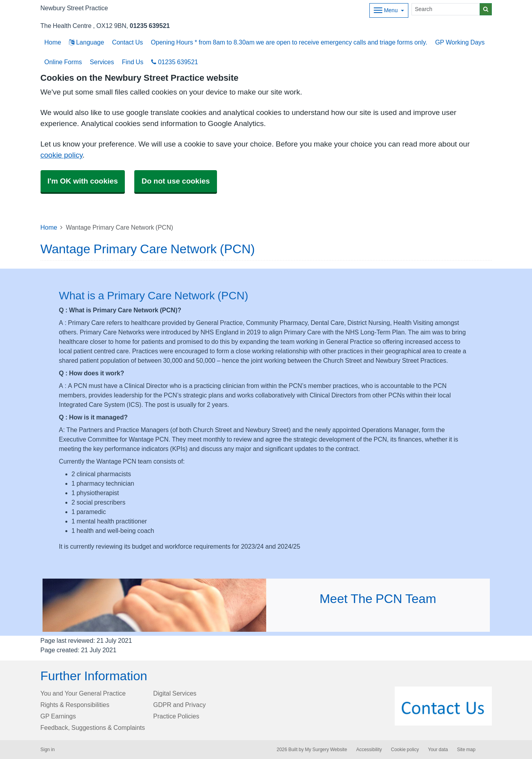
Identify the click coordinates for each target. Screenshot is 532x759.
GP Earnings (58, 716)
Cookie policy (405, 750)
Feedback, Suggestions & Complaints (93, 727)
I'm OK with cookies (83, 181)
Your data (438, 750)
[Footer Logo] (443, 706)
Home (49, 227)
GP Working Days (460, 42)
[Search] (446, 9)
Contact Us (127, 42)
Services (102, 62)
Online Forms (63, 62)
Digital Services (175, 693)
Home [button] (53, 42)
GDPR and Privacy (179, 705)
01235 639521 (150, 26)
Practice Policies (176, 716)
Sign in (48, 750)
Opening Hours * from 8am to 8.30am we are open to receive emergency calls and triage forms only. (289, 42)
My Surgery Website (326, 750)
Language (86, 42)
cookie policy (62, 155)
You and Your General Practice (83, 693)
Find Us (133, 62)
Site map (466, 750)
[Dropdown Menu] (389, 10)
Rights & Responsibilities (75, 705)
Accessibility (369, 750)
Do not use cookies (175, 181)
